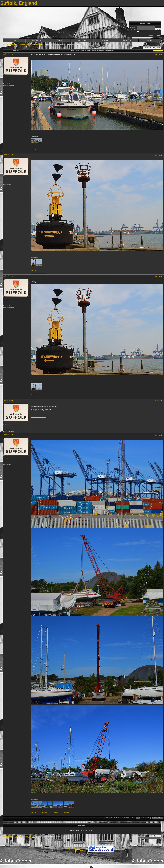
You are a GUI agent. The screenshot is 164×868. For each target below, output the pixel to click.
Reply (159, 48)
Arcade (150, 40)
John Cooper (8, 54)
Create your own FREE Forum (75, 849)
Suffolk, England (9, 44)
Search (59, 40)
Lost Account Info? (154, 36)
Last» (128, 818)
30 (121, 818)
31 (122, 818)
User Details (82, 40)
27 (115, 818)
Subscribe (157, 836)
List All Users (37, 40)
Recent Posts (127, 40)
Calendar (105, 40)
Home (14, 40)
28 (117, 818)
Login (158, 29)
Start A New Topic (149, 48)
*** (161, 820)
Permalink (159, 54)
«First (106, 818)
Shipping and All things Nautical (29, 44)
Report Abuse (81, 851)
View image (34, 149)
